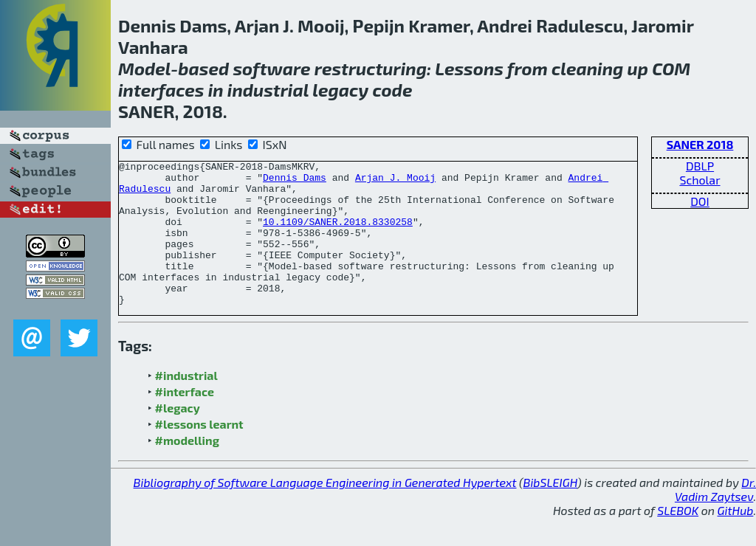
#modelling (187, 469)
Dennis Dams (295, 182)
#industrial (186, 404)
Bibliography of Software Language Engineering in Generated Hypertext (325, 511)
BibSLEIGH (550, 511)
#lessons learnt (199, 453)
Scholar (700, 180)
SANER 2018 (700, 144)
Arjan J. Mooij (395, 182)
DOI (700, 201)
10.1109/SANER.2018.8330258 (338, 235)
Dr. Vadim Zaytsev (715, 518)
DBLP (700, 166)
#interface (185, 420)
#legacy (178, 436)
